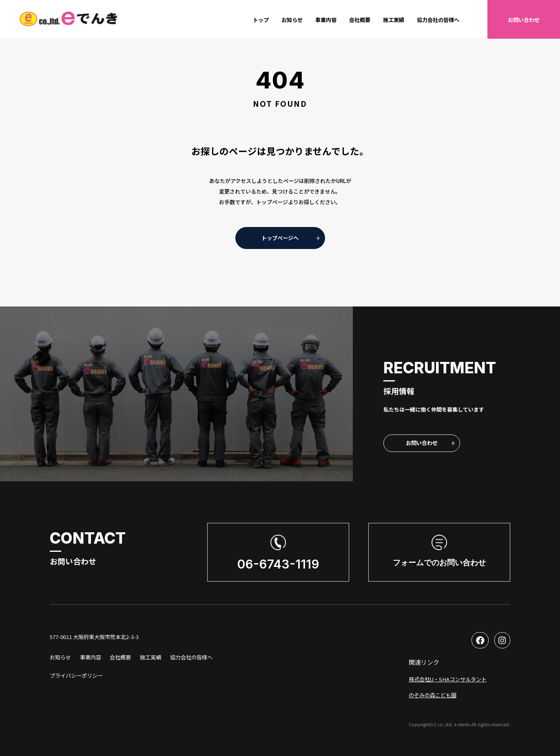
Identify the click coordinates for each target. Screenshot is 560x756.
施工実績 (394, 20)
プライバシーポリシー (76, 676)
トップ (261, 20)
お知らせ (292, 20)
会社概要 (360, 20)
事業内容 (326, 20)
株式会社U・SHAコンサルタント (448, 679)
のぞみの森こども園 (433, 695)
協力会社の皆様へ (438, 20)
